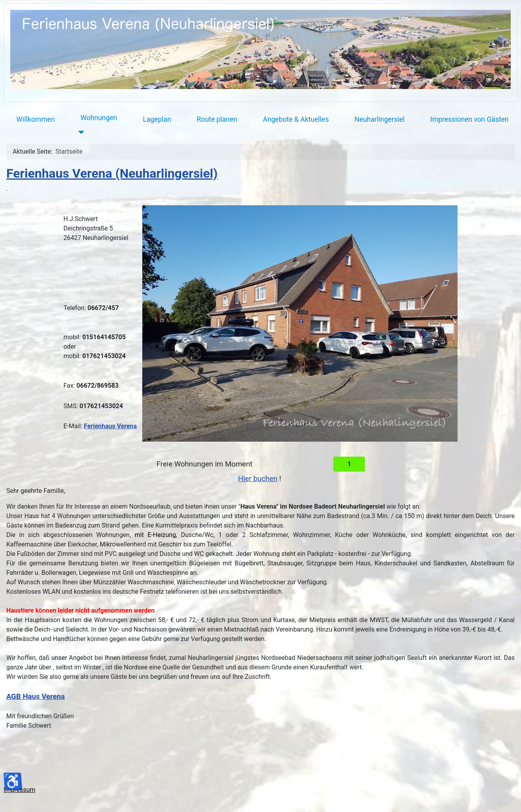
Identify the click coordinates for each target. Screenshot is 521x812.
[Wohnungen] (79, 132)
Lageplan (157, 119)
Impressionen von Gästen (470, 119)
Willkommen (36, 119)
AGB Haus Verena (36, 697)
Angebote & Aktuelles (296, 119)
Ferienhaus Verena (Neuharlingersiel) (112, 173)
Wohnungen (99, 118)
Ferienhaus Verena (110, 426)
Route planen (217, 119)
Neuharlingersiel (379, 119)
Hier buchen (258, 479)
